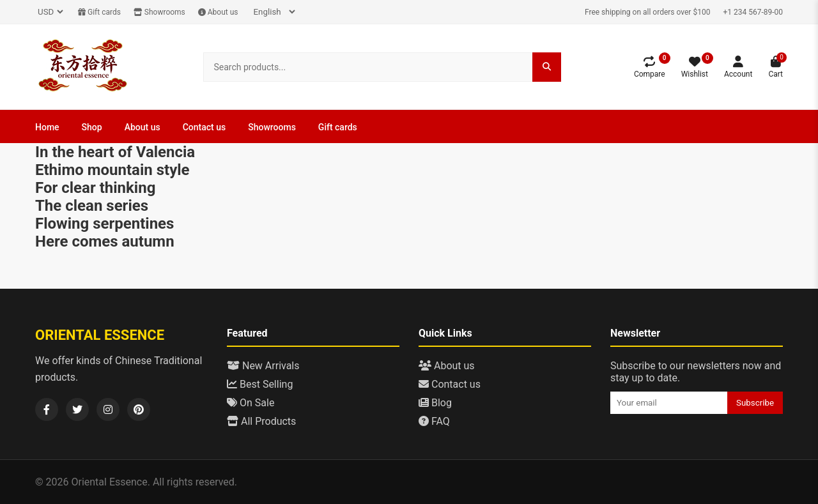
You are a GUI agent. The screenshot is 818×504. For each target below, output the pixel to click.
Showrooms (159, 12)
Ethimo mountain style (112, 170)
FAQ (434, 421)
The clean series (92, 206)
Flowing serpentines (104, 224)
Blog (435, 403)
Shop (92, 127)
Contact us (204, 127)
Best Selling (260, 384)
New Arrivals (263, 366)
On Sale (251, 403)
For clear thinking (95, 188)
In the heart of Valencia (115, 152)
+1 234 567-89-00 (753, 12)
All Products (261, 421)
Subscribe (755, 403)
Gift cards (99, 12)
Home (47, 127)
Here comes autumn (105, 241)
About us (218, 12)
